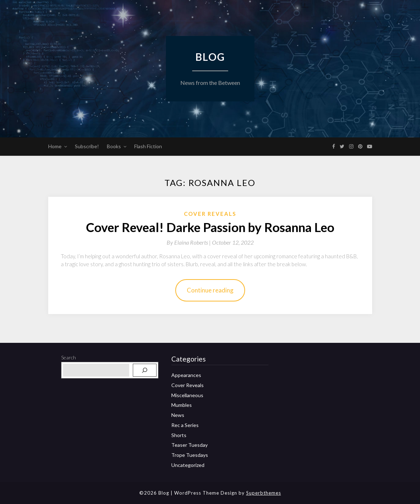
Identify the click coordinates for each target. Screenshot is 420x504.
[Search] (145, 370)
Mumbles (182, 405)
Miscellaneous (187, 395)
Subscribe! (87, 146)
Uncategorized (188, 465)
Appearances (186, 375)
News (178, 415)
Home (55, 146)
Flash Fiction (148, 146)
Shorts (179, 435)
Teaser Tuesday (189, 445)
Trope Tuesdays (190, 455)
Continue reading (210, 290)
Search (69, 357)
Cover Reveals (210, 214)
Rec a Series (185, 425)
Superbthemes (264, 493)
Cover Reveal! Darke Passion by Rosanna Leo (210, 227)
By (189, 242)
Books (114, 146)
